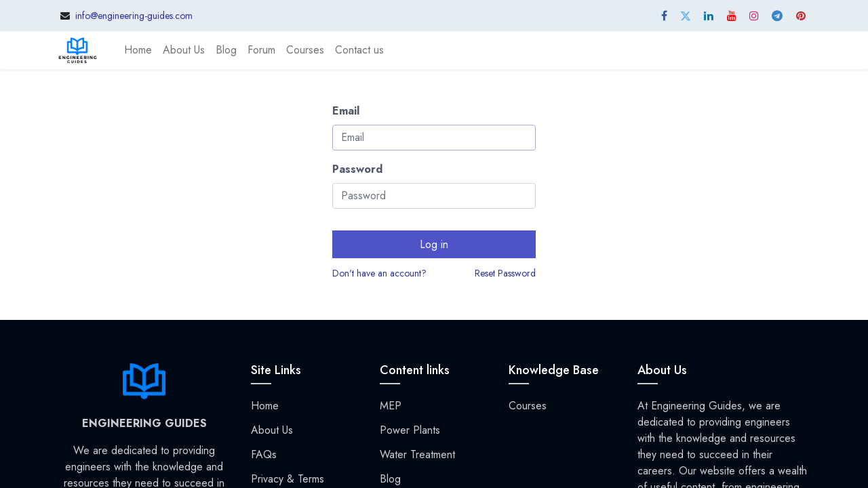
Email (346, 111)
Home (265, 406)
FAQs (264, 454)
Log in (434, 244)
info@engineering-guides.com (134, 16)
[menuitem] (138, 50)
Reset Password (505, 273)
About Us (272, 430)
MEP (391, 406)
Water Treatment (417, 454)
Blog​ (390, 479)
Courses (528, 406)
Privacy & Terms (288, 479)
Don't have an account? (379, 273)
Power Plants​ (410, 430)
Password (357, 169)
